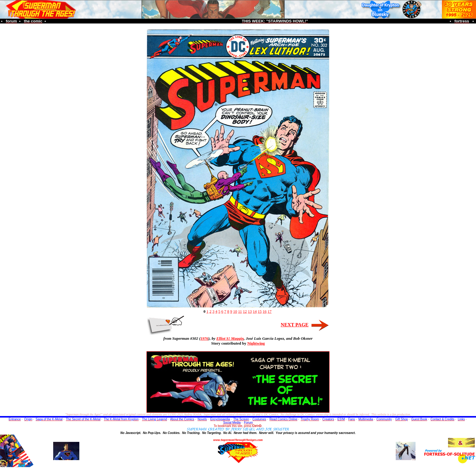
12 (245, 311)
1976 (204, 338)
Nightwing (256, 343)
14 (255, 311)
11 (240, 311)
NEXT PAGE (295, 325)
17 (269, 311)
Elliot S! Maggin (230, 338)
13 (250, 311)
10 (235, 311)
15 (260, 311)
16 (265, 311)
